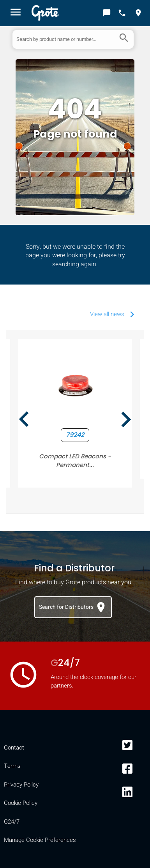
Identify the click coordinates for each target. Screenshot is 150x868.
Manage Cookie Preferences (40, 840)
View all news (114, 314)
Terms (12, 766)
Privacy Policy (21, 785)
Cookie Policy (21, 803)
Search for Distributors (73, 607)
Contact (14, 748)
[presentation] (24, 421)
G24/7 (12, 822)
